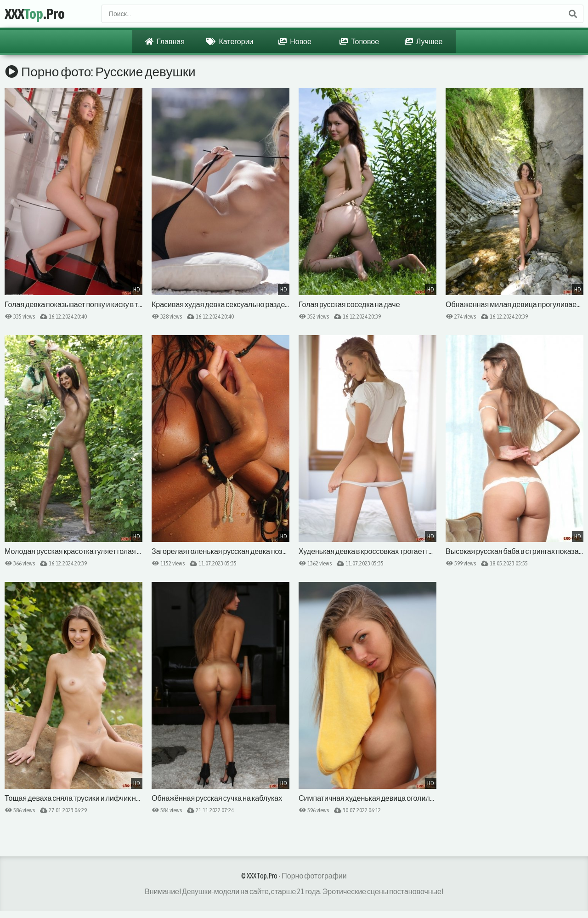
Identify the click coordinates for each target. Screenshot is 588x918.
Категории (230, 41)
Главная (165, 41)
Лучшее (424, 41)
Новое (295, 41)
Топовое (359, 41)
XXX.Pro (35, 14)
